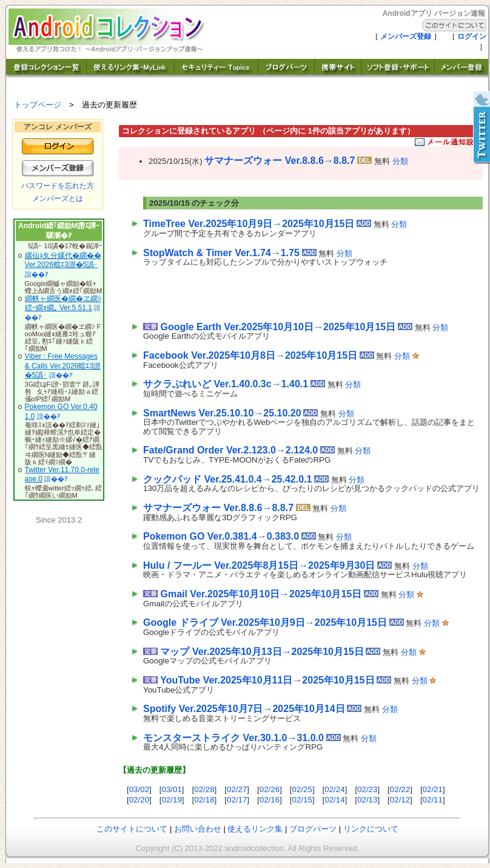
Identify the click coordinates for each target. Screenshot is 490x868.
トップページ (38, 105)
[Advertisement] (285, 291)
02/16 (270, 800)
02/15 (302, 800)
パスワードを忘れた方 (58, 186)
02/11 (433, 800)
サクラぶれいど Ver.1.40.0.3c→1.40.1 (226, 384)
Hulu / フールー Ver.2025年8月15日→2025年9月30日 (259, 565)
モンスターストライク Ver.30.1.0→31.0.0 (233, 738)
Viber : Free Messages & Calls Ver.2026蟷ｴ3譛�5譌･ (63, 366)
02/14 (334, 800)
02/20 (139, 800)
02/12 (400, 800)
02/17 (237, 800)
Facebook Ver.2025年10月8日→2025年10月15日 (250, 355)
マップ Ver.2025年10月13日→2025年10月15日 (262, 652)
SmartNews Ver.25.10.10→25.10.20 (222, 413)
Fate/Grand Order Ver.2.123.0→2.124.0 (230, 450)
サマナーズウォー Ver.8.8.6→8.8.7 (280, 161)
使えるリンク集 (255, 829)
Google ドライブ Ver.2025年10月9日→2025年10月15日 (265, 622)
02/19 (171, 800)
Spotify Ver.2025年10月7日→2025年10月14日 (244, 709)
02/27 (237, 789)
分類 (400, 161)
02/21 (433, 789)
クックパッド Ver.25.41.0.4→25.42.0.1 (227, 479)
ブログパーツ (313, 829)
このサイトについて (132, 829)
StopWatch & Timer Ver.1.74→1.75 (221, 253)
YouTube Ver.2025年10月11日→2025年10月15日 (267, 680)
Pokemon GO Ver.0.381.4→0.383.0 (221, 536)
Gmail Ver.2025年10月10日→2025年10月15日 (261, 594)
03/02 (139, 789)
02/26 (270, 789)
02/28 (204, 789)
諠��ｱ (37, 274)
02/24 (334, 789)
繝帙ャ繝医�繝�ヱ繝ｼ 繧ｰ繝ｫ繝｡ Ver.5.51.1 (63, 303)
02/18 (204, 800)
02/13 (367, 800)
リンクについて (371, 829)
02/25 (302, 789)
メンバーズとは (58, 198)
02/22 (400, 789)
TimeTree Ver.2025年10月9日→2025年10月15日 (249, 224)
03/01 (171, 789)
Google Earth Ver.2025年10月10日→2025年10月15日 (278, 327)
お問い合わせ (198, 829)
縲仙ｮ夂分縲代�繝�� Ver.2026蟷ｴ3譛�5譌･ (63, 260)
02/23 (367, 789)
